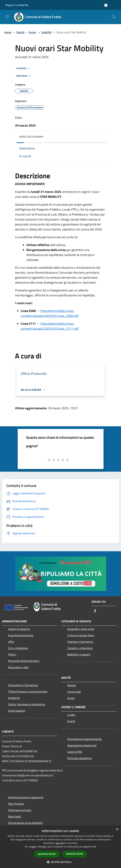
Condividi (23, 68)
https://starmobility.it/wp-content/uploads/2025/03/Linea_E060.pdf (50, 313)
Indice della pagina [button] (31, 137)
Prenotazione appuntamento (84, 739)
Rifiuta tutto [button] (75, 854)
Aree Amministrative (21, 635)
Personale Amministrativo (24, 661)
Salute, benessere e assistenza (26, 704)
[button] (61, 862)
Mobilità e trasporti (79, 654)
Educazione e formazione (23, 685)
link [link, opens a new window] (94, 847)
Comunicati (74, 692)
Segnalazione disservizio (82, 745)
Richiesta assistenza (79, 758)
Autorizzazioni (17, 711)
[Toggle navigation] (7, 17)
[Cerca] (114, 17)
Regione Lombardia (17, 5)
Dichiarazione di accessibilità (25, 823)
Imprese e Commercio (80, 642)
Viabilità (46, 32)
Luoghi (71, 715)
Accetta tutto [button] (47, 854)
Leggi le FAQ (75, 752)
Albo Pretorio (16, 804)
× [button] (117, 829)
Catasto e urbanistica (80, 648)
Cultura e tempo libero (81, 635)
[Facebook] (95, 611)
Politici (12, 654)
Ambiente (14, 698)
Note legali (15, 816)
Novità (20, 32)
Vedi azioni (24, 76)
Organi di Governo (19, 629)
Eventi (71, 721)
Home (8, 32)
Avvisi (33, 32)
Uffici (11, 642)
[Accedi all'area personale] (106, 5)
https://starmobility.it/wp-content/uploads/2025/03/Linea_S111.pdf (50, 326)
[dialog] (60, 847)
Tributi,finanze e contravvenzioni (28, 691)
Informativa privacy (20, 810)
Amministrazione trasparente (26, 797)
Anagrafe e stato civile (81, 629)
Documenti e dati (18, 667)
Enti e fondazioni (18, 648)
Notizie (72, 685)
